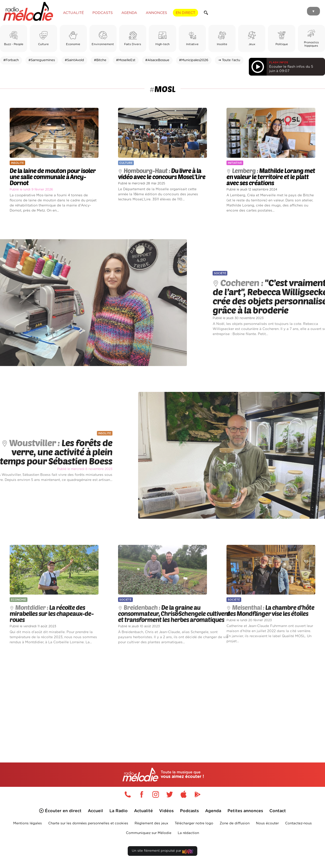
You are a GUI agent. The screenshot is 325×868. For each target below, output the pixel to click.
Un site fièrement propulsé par (162, 852)
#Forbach (11, 60)
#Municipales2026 (194, 60)
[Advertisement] (162, 698)
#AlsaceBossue (157, 60)
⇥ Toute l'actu (229, 60)
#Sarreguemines (42, 60)
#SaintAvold (74, 60)
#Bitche (100, 60)
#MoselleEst (126, 60)
